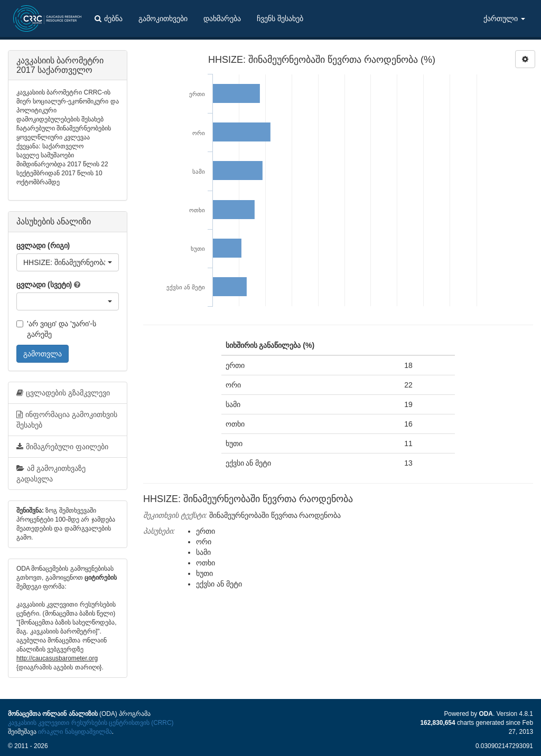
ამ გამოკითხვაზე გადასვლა (51, 474)
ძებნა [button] (109, 18)
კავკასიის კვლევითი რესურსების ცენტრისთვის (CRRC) (91, 723)
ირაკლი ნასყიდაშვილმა (75, 732)
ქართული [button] (504, 18)
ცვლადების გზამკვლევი (63, 393)
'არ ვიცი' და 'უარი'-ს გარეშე (56, 329)
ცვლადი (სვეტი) (44, 285)
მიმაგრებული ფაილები (62, 447)
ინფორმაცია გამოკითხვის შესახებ (67, 420)
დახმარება (222, 18)
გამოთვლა (43, 354)
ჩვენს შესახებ (280, 18)
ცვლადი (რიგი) (43, 245)
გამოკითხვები (163, 18)
